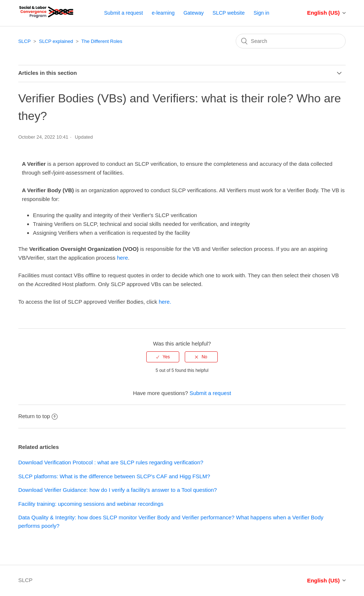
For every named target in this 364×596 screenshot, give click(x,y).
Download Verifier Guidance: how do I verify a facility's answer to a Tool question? (118, 490)
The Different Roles (102, 41)
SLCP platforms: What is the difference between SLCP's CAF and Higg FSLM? (114, 476)
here (122, 258)
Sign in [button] (262, 13)
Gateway (193, 13)
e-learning (163, 13)
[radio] (163, 357)
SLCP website (229, 13)
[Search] (291, 41)
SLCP (25, 41)
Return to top (38, 416)
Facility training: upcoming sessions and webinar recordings (91, 504)
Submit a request (124, 13)
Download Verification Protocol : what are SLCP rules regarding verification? (111, 462)
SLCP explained (56, 41)
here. (165, 302)
